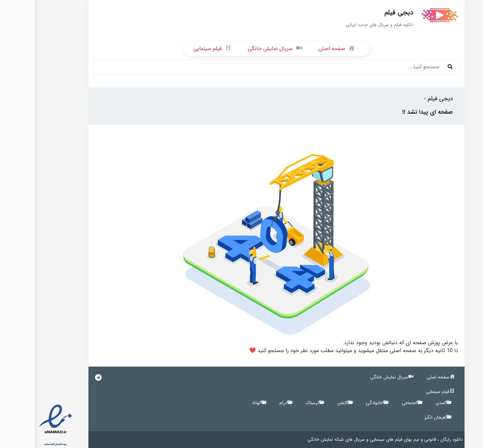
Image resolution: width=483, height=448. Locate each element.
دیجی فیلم (405, 99)
